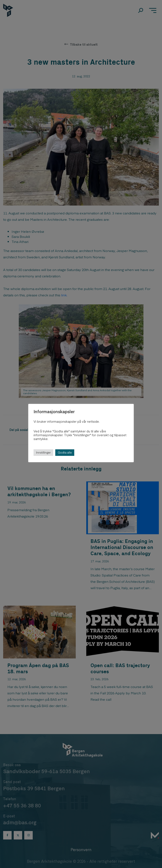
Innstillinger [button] (43, 452)
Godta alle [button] (65, 452)
